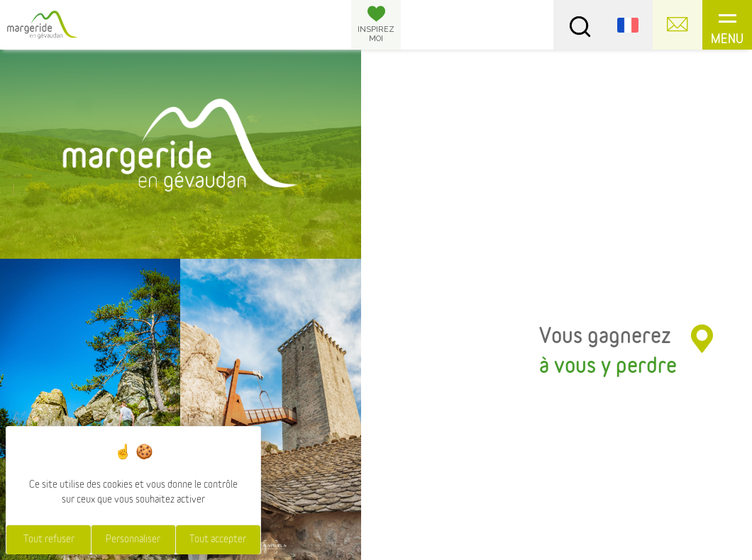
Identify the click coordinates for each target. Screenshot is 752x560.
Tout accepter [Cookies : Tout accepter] (218, 539)
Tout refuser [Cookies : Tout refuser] (49, 539)
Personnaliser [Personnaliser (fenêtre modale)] (133, 539)
